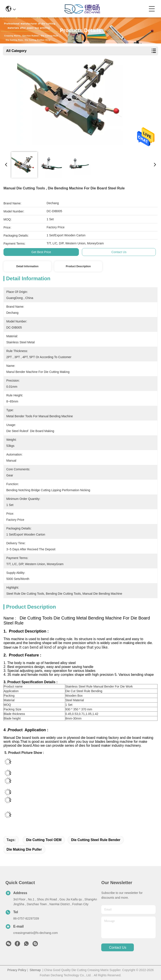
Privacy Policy (17, 970)
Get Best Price (41, 252)
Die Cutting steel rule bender (96, 840)
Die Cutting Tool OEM (44, 840)
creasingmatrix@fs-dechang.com (36, 933)
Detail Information (27, 266)
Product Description (78, 266)
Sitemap (35, 970)
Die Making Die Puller (24, 849)
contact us (118, 947)
